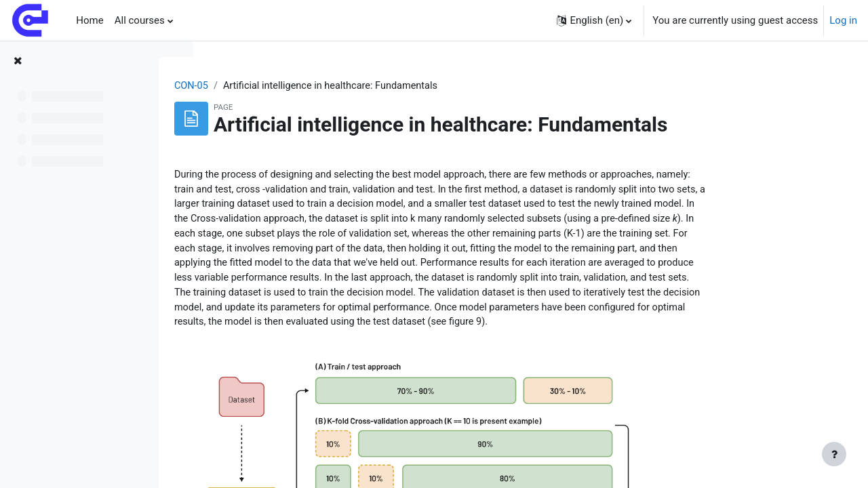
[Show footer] (834, 454)
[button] (594, 20)
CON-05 (272, 86)
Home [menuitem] (90, 20)
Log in (843, 20)
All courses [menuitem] (140, 20)
